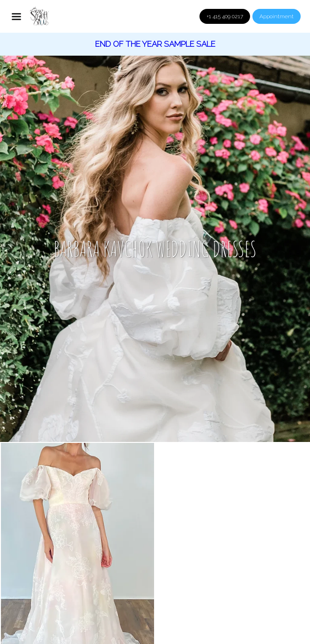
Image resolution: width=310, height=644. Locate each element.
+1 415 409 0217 (225, 16)
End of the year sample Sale (155, 44)
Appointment (277, 16)
